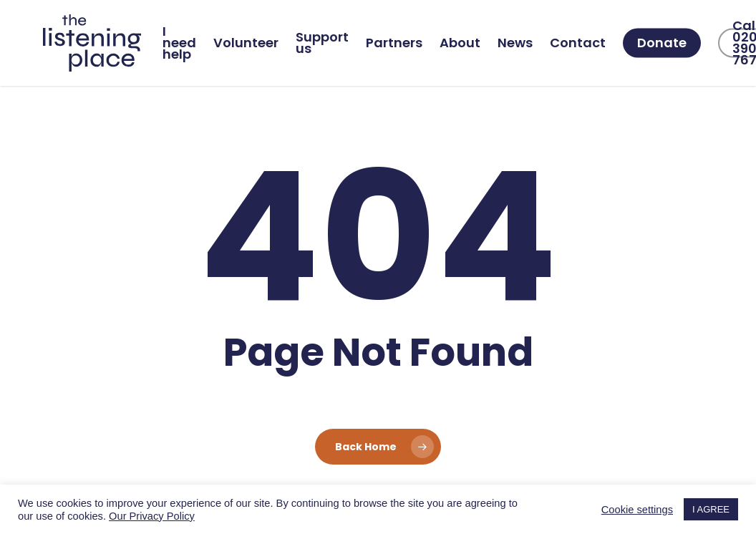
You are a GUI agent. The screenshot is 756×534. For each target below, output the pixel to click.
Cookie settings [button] (637, 510)
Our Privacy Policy (152, 516)
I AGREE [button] (711, 509)
